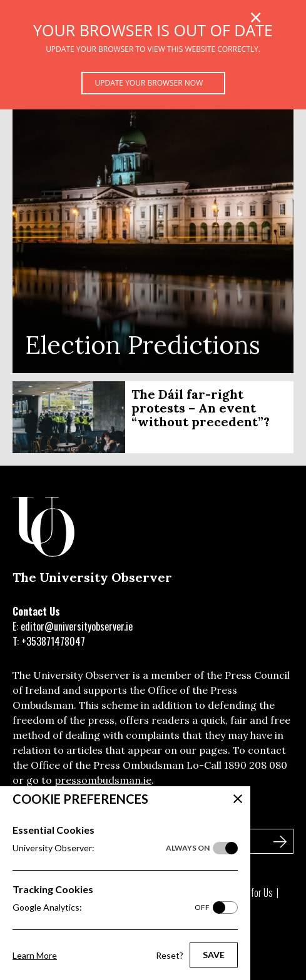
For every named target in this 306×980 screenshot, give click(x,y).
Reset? (170, 955)
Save (214, 955)
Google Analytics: (111, 907)
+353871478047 (53, 641)
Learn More (35, 955)
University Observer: (111, 848)
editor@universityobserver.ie (77, 626)
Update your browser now (149, 83)
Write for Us (251, 892)
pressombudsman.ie (103, 780)
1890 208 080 (256, 765)
